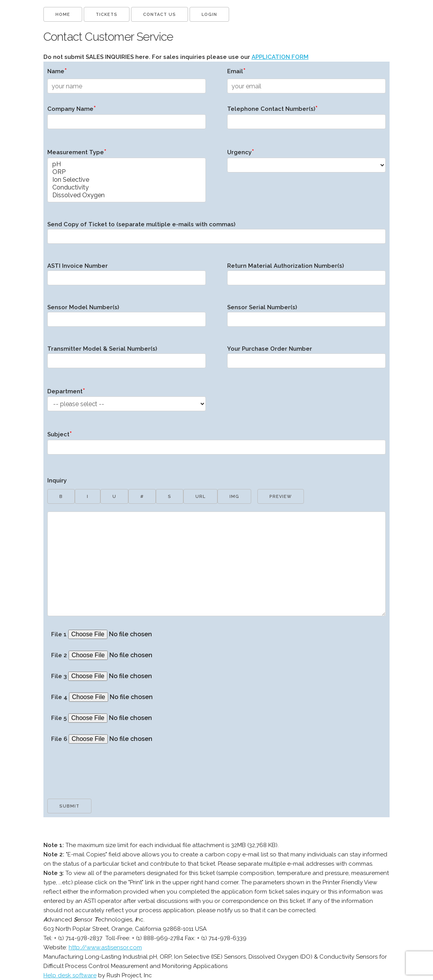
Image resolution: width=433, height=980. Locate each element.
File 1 (126, 634)
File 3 (126, 676)
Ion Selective (127, 180)
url (200, 497)
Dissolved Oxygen (127, 195)
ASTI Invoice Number (127, 277)
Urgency (306, 163)
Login (209, 15)
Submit (69, 806)
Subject (217, 445)
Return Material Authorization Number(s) (306, 277)
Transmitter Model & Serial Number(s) (127, 360)
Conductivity (127, 188)
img (234, 497)
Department (127, 402)
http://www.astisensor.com (105, 947)
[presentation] (106, 780)
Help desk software (70, 975)
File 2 (126, 655)
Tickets (107, 15)
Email (236, 71)
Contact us (160, 15)
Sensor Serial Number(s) (306, 318)
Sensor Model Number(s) (127, 318)
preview (281, 497)
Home (63, 15)
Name (57, 71)
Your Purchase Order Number (306, 360)
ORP (127, 172)
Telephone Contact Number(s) (306, 120)
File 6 (126, 739)
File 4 (126, 697)
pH (127, 164)
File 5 (126, 718)
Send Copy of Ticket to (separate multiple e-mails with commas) (217, 235)
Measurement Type (127, 178)
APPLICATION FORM (280, 57)
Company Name (127, 120)
